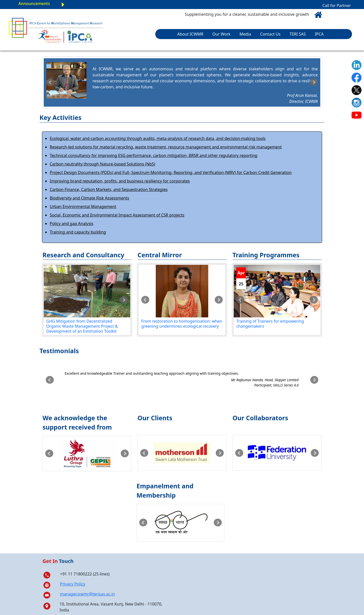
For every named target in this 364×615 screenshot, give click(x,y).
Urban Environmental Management (83, 207)
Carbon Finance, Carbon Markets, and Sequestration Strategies (109, 189)
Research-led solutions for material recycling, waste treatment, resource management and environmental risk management (166, 147)
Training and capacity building (78, 232)
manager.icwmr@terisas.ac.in (87, 594)
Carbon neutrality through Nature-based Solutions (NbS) (102, 164)
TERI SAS (298, 34)
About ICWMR (190, 34)
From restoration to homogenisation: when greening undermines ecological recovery (182, 324)
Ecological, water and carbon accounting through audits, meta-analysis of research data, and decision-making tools (158, 138)
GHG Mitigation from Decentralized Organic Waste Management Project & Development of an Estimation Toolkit (82, 326)
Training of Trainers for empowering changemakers (270, 324)
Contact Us (270, 34)
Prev (50, 82)
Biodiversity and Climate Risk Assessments (89, 198)
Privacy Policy (73, 584)
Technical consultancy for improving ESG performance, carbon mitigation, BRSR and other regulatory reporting (154, 155)
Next (314, 82)
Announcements (34, 4)
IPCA (319, 34)
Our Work (222, 34)
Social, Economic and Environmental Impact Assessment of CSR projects (117, 215)
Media (245, 34)
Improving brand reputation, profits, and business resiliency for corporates (120, 181)
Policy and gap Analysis (71, 224)
